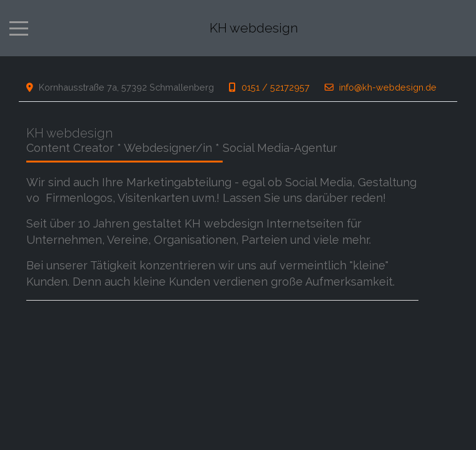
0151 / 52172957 (276, 87)
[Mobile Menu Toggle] (19, 28)
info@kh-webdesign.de (388, 87)
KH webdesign (254, 28)
